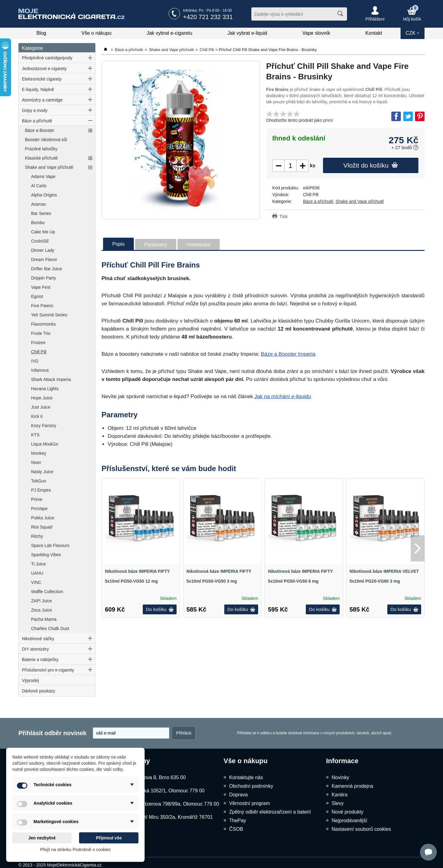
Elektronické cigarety (42, 79)
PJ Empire (41, 490)
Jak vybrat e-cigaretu (170, 33)
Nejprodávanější (349, 820)
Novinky (340, 777)
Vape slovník (316, 33)
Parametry (156, 245)
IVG (35, 361)
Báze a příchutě (37, 121)
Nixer (36, 462)
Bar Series (41, 213)
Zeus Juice (42, 610)
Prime (37, 499)
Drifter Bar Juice (46, 269)
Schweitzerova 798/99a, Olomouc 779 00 (174, 804)
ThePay (238, 820)
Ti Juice (38, 564)
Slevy (338, 803)
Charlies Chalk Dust (50, 628)
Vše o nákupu (97, 33)
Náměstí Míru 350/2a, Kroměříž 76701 (171, 817)
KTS (35, 435)
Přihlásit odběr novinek (52, 733)
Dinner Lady (43, 250)
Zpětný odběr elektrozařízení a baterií (270, 812)
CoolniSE (40, 241)
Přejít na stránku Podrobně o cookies (75, 850)
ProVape (39, 509)
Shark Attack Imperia (51, 379)
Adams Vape (43, 176)
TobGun (39, 481)
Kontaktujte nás (246, 777)
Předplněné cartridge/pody (47, 58)
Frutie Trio (41, 333)
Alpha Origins (44, 195)
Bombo (38, 223)
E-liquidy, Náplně (38, 89)
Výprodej (30, 680)
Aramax (38, 204)
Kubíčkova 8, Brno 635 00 (157, 777)
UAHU (37, 573)
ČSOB (236, 829)
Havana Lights (45, 389)
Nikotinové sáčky (38, 639)
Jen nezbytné (42, 838)
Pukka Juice (43, 518)
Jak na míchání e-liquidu (283, 396)
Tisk (283, 216)
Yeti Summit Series (49, 315)
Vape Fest (41, 287)
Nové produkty (347, 812)
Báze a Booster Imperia (288, 354)
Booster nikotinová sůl (46, 140)
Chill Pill (39, 352)
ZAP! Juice (42, 601)
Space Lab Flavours (50, 545)
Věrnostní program (250, 803)
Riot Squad (42, 527)
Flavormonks (43, 324)
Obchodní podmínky (251, 786)
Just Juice (41, 407)
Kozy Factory (44, 426)
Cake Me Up (43, 232)
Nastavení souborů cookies (361, 829)
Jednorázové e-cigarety (44, 69)
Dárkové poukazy (38, 691)
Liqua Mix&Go (45, 444)
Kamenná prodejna (352, 786)
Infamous (40, 370)
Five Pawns (42, 306)
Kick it (37, 416)
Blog (41, 33)
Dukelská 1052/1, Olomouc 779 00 (167, 791)
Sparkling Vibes (46, 555)
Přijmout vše (109, 838)
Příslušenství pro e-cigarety (48, 670)
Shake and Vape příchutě (49, 167)
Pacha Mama (44, 619)
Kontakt (374, 33)
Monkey (39, 453)
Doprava (238, 795)
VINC (36, 582)
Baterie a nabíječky (40, 660)
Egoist (37, 296)
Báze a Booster (40, 130)
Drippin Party (44, 278)
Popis (118, 244)
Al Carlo (39, 186)
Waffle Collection (47, 592)
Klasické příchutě (41, 158)
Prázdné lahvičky (41, 149)
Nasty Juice (42, 472)
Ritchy (37, 536)
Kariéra (340, 795)
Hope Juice (42, 398)
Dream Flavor (44, 260)
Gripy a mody (35, 110)
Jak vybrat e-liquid (247, 33)
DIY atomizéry (35, 649)
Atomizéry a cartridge (42, 100)
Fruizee (38, 343)
